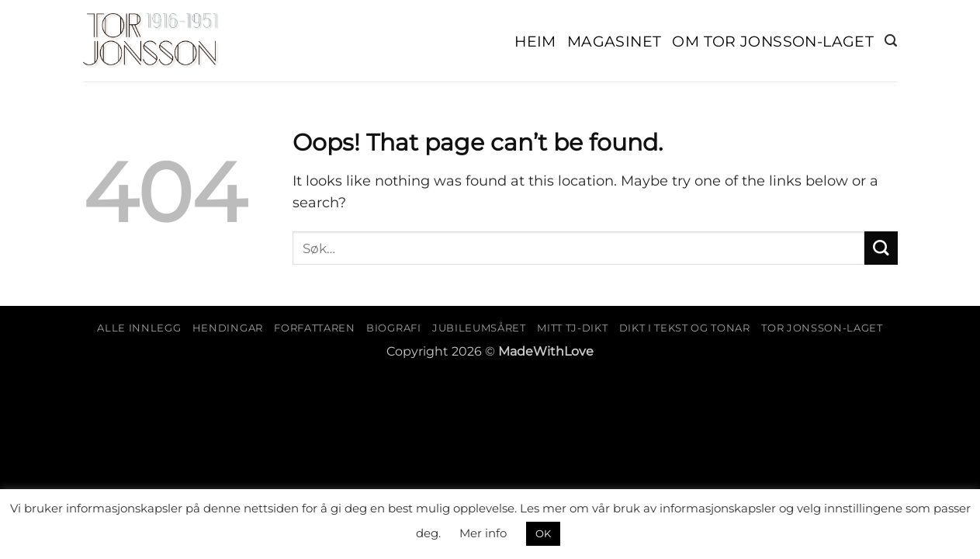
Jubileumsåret (479, 328)
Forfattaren (314, 328)
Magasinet (615, 41)
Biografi (393, 328)
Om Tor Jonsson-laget (773, 41)
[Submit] (881, 248)
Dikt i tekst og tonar (685, 328)
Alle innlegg (139, 328)
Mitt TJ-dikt (572, 328)
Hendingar (228, 328)
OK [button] (543, 533)
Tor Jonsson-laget (822, 328)
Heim (535, 41)
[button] (891, 41)
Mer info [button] (483, 533)
